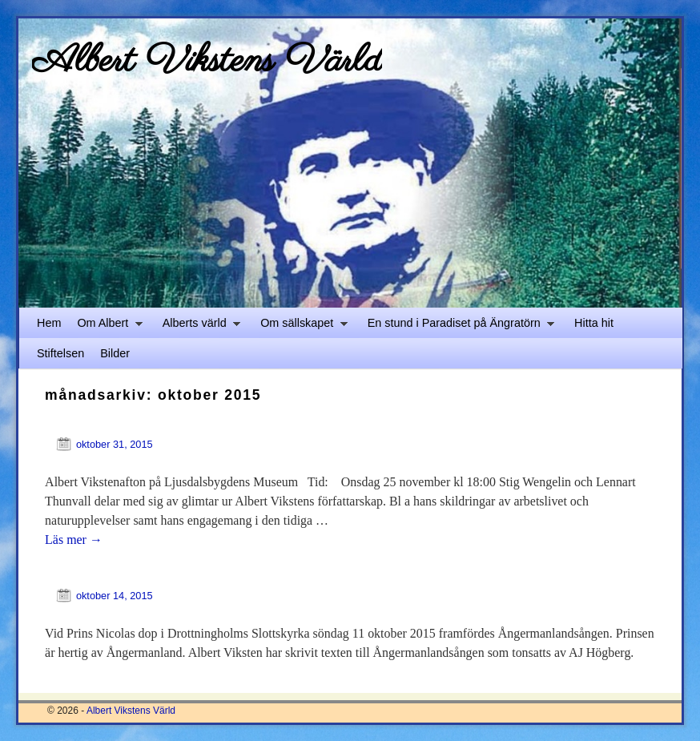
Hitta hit (594, 323)
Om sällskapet (300, 327)
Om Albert (105, 327)
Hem (49, 323)
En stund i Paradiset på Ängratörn (457, 327)
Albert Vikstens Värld (207, 61)
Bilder (115, 353)
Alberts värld (197, 327)
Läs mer (74, 540)
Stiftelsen (60, 353)
